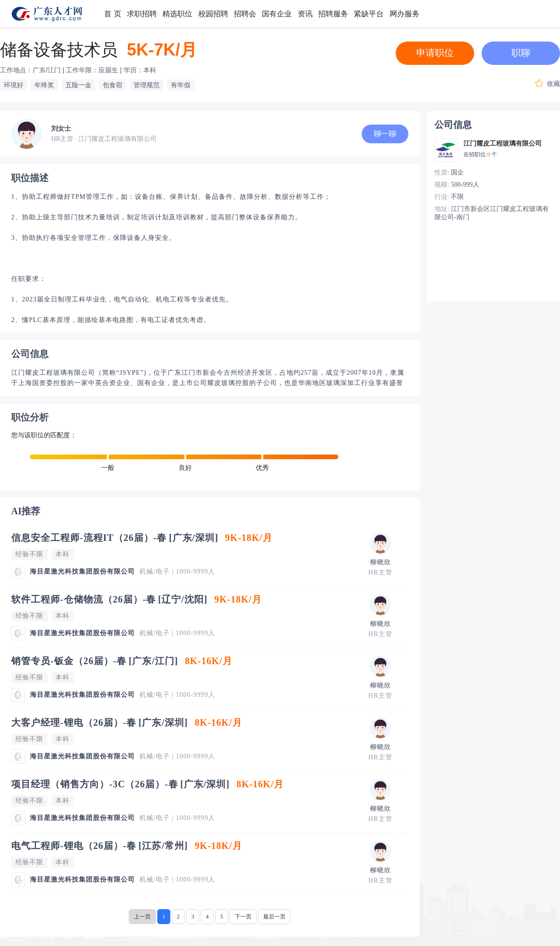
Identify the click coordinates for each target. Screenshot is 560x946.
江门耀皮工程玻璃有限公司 (503, 144)
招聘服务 (333, 14)
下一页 (243, 917)
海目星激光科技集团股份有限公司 (82, 571)
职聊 (521, 53)
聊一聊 (385, 134)
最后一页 (274, 917)
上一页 (142, 917)
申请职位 (435, 53)
